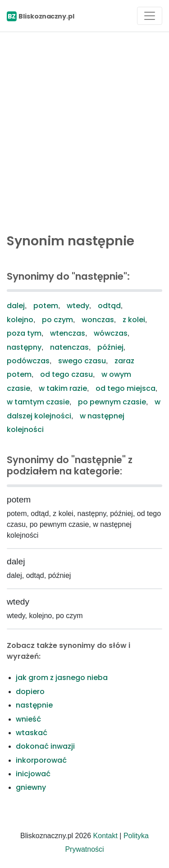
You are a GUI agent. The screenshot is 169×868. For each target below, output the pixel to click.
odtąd (109, 306)
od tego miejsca (126, 388)
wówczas (111, 333)
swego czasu (82, 361)
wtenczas (68, 333)
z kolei (134, 320)
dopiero (30, 692)
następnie (34, 705)
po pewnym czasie (112, 402)
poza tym (24, 333)
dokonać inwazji (45, 746)
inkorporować (41, 760)
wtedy (78, 306)
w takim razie (63, 388)
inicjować (33, 774)
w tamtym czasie (38, 402)
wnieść (28, 719)
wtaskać (32, 733)
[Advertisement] (84, 130)
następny (24, 347)
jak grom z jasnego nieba (62, 678)
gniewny (31, 787)
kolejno (20, 320)
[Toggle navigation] (150, 16)
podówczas (28, 361)
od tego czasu (66, 374)
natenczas (69, 347)
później (110, 347)
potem (46, 306)
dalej (16, 306)
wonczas (98, 320)
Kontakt (105, 836)
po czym (57, 320)
